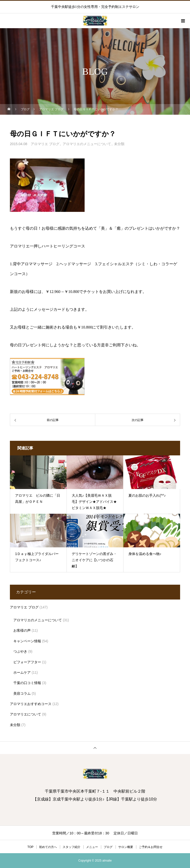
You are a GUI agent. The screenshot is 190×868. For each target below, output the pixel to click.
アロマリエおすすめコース (31, 704)
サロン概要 (126, 847)
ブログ (108, 847)
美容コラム (22, 693)
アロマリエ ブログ (45, 144)
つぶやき (20, 651)
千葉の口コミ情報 (27, 683)
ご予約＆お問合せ (151, 847)
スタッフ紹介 (71, 847)
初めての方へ (48, 847)
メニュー (92, 847)
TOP (30, 847)
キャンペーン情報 (27, 641)
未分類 (119, 144)
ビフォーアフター (27, 662)
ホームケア (22, 672)
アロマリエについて (25, 714)
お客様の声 (22, 630)
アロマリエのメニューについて (87, 144)
